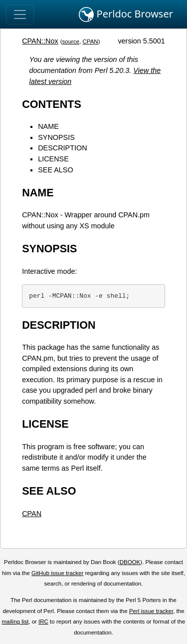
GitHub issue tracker (57, 573)
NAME (48, 126)
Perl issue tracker (151, 611)
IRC (43, 622)
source (71, 41)
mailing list (15, 622)
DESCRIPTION (62, 148)
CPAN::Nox (40, 41)
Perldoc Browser (126, 14)
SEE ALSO (55, 170)
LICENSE (53, 159)
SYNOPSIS (56, 137)
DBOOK (130, 562)
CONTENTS (52, 104)
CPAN (91, 41)
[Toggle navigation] (20, 14)
